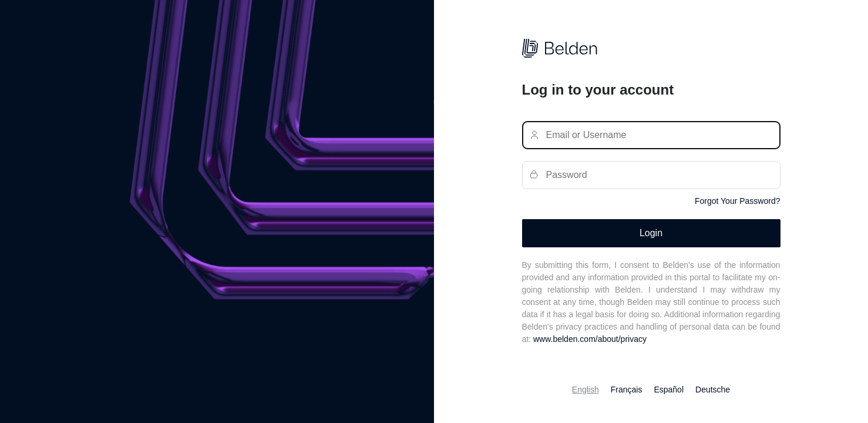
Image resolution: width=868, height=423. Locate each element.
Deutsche (713, 390)
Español (669, 390)
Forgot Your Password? (738, 201)
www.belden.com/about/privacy (590, 339)
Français (627, 390)
